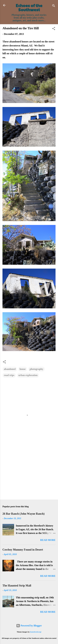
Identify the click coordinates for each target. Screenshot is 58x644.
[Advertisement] (29, 473)
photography (37, 369)
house (23, 369)
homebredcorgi (36, 632)
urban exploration (28, 375)
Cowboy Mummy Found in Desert (23, 550)
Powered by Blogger (29, 626)
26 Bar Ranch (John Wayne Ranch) (24, 514)
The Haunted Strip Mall (17, 586)
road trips (9, 375)
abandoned (10, 369)
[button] (54, 29)
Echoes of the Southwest (29, 7)
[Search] (54, 6)
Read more (48, 540)
